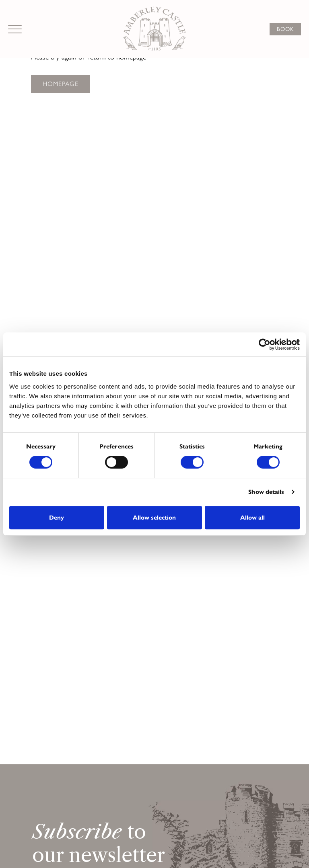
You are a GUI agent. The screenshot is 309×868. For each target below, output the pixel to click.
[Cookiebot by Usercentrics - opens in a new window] (265, 344)
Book (285, 29)
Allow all (252, 518)
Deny (57, 518)
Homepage (61, 84)
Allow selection (154, 518)
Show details (266, 492)
